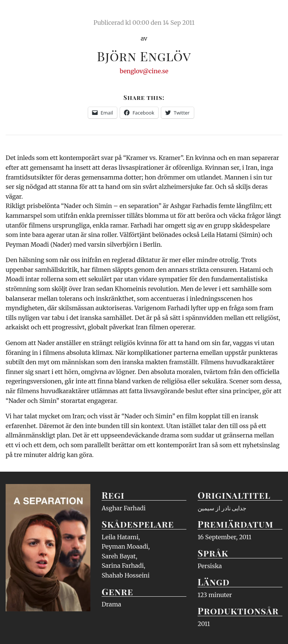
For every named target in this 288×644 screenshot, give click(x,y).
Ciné (23, 13)
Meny (273, 13)
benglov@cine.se (144, 71)
